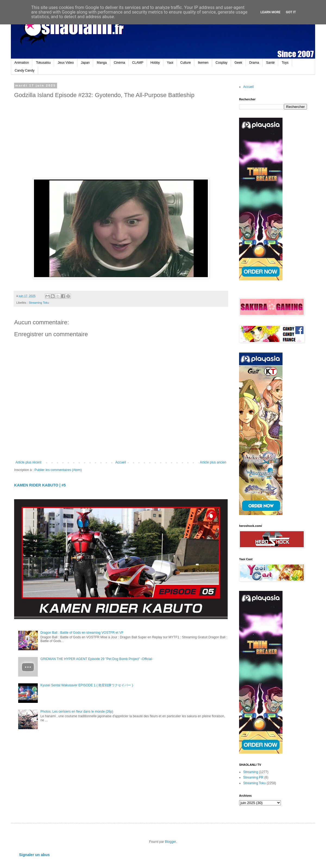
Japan (85, 63)
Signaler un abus (34, 855)
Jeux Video (66, 63)
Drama (254, 63)
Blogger (170, 842)
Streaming (251, 772)
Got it (291, 12)
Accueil (121, 462)
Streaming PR (253, 777)
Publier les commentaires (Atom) (58, 470)
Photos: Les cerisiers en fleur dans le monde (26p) (77, 712)
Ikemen (203, 63)
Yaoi (170, 63)
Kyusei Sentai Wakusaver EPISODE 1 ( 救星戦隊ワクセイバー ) (87, 685)
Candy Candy (25, 71)
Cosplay (222, 63)
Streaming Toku (39, 303)
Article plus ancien (213, 462)
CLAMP (138, 63)
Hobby (155, 63)
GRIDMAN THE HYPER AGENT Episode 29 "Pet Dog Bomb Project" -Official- (97, 659)
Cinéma (119, 63)
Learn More (271, 12)
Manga (102, 63)
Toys (285, 63)
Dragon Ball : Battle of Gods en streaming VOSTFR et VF (82, 633)
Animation (22, 63)
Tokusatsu (43, 63)
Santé (270, 63)
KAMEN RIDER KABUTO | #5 (40, 485)
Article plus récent (28, 462)
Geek (238, 63)
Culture (186, 63)
